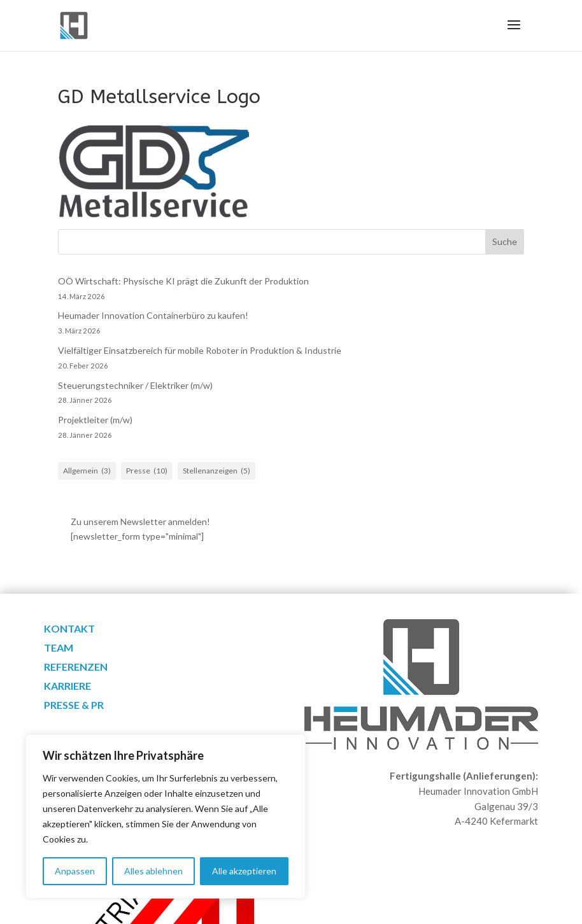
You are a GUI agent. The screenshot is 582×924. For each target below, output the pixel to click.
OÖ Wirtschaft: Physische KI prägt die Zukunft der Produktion (183, 281)
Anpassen (75, 871)
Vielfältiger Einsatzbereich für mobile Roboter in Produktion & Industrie (200, 350)
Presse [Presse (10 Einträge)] (147, 471)
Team (59, 648)
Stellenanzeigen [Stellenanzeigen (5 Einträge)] (216, 471)
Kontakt (69, 629)
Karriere (67, 687)
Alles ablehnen (153, 871)
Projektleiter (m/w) (95, 420)
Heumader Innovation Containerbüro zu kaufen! (153, 315)
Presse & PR (74, 706)
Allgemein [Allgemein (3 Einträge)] (87, 471)
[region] (166, 816)
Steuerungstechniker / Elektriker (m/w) (135, 385)
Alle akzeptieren (244, 871)
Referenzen (76, 668)
